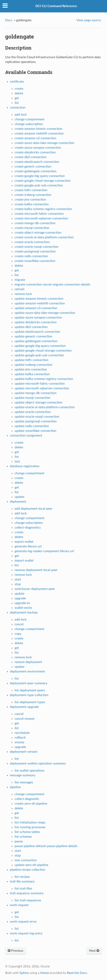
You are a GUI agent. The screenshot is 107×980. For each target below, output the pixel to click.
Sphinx (24, 973)
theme (45, 973)
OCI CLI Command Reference (56, 6)
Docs (9, 20)
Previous (15, 951)
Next (94, 951)
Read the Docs (77, 973)
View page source (89, 20)
